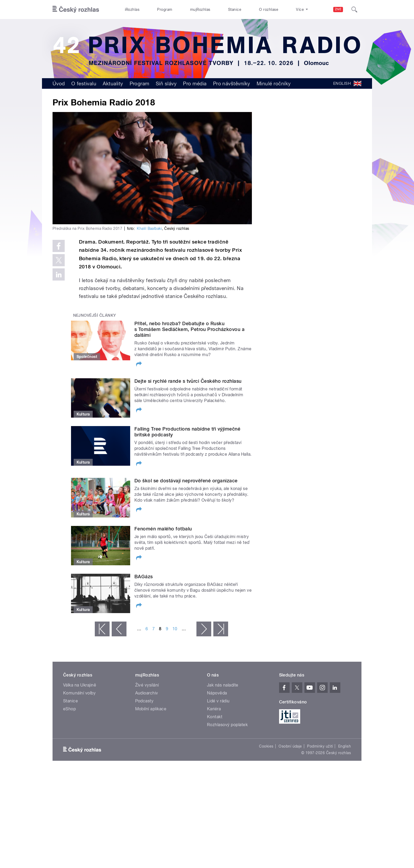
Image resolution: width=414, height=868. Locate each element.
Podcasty (144, 701)
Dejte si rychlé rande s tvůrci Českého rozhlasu (188, 381)
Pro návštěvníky (232, 83)
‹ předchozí (119, 629)
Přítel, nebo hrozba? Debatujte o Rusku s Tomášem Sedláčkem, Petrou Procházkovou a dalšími (189, 329)
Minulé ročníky (274, 83)
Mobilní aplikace (151, 709)
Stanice (235, 10)
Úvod (59, 83)
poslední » (221, 629)
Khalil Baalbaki (149, 228)
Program (165, 10)
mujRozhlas (200, 10)
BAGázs (144, 577)
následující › (204, 629)
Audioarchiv (147, 693)
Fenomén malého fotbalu (163, 529)
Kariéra (214, 709)
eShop (69, 709)
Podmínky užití (320, 746)
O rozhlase (269, 10)
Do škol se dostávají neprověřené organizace (186, 481)
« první (102, 629)
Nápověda (217, 693)
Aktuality (113, 83)
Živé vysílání (147, 685)
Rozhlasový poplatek (227, 725)
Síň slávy (166, 83)
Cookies (266, 746)
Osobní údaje (290, 746)
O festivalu (84, 83)
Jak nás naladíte (223, 685)
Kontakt (215, 717)
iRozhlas (132, 10)
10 (175, 629)
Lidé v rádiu (218, 701)
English (345, 746)
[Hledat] (354, 10)
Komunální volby (79, 693)
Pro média (195, 83)
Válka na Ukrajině (80, 685)
